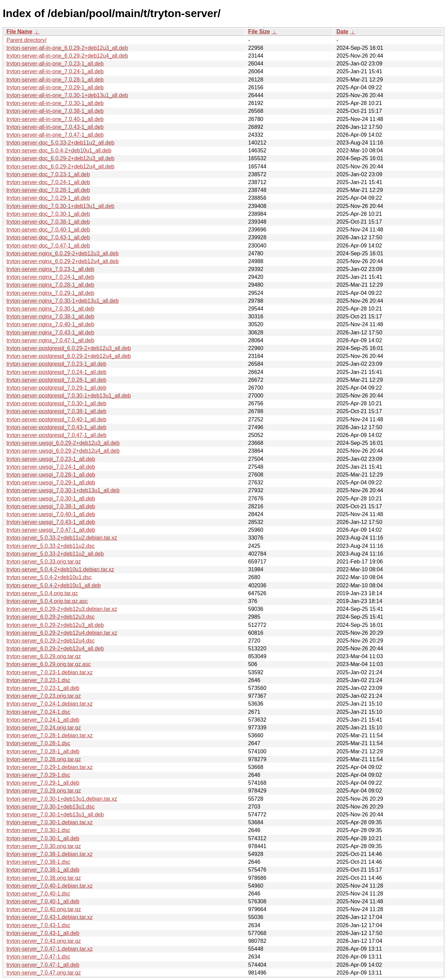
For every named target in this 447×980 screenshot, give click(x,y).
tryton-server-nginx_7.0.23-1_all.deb (50, 269)
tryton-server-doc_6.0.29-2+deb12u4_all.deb (60, 167)
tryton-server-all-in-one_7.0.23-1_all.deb (55, 64)
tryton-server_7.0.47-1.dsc (38, 957)
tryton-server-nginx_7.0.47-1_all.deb (50, 340)
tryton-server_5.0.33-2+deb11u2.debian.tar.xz (62, 538)
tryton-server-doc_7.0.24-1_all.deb (48, 182)
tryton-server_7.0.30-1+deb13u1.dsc (51, 807)
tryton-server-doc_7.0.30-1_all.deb (48, 214)
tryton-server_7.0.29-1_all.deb (43, 783)
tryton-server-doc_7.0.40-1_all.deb (48, 230)
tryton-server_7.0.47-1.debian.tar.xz (50, 949)
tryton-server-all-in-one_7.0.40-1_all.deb (55, 119)
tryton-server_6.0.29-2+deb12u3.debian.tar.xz (62, 609)
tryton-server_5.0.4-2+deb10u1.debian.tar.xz (60, 569)
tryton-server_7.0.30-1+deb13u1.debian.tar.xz (62, 799)
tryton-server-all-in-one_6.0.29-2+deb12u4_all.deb (67, 56)
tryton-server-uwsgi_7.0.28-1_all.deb (51, 475)
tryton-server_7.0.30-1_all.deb (43, 838)
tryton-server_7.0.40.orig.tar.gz (44, 909)
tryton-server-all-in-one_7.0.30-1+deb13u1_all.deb (67, 95)
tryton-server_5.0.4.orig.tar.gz (42, 593)
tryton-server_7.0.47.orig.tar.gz (44, 973)
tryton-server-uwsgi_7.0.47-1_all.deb (51, 530)
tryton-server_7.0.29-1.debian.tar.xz (50, 767)
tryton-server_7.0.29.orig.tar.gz (44, 791)
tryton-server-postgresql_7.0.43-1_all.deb (56, 427)
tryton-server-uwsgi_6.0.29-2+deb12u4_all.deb (63, 451)
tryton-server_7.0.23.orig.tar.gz (44, 696)
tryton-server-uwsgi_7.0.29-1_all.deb (51, 483)
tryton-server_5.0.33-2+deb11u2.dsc (51, 546)
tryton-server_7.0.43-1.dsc (38, 925)
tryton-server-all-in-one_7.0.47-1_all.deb (55, 135)
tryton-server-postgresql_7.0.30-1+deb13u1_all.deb (69, 396)
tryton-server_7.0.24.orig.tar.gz (44, 728)
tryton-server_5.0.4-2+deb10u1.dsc (49, 577)
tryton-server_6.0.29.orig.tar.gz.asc (49, 664)
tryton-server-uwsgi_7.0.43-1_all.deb (51, 522)
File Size (259, 32)
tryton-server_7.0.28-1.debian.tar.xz (50, 735)
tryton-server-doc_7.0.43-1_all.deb (48, 237)
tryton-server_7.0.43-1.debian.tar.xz (50, 917)
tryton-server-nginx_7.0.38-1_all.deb (50, 316)
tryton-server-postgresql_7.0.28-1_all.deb (56, 380)
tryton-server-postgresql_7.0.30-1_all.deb (56, 403)
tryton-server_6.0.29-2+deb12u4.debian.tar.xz (62, 633)
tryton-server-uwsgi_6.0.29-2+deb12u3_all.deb (63, 443)
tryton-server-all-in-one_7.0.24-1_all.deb (55, 71)
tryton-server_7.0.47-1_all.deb (43, 965)
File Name (19, 32)
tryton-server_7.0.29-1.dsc (38, 775)
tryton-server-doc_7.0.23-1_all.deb (48, 174)
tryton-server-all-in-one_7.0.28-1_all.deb (55, 80)
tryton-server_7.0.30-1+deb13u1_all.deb (55, 815)
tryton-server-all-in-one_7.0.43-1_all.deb (55, 127)
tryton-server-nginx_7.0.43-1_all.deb (50, 333)
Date (342, 32)
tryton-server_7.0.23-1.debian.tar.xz (50, 672)
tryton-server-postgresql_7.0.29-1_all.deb (56, 388)
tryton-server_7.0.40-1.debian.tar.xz (50, 886)
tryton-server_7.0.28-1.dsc (38, 743)
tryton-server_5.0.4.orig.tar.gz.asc (47, 601)
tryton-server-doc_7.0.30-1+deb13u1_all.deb (60, 206)
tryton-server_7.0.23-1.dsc (38, 680)
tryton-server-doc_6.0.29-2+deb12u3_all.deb (60, 158)
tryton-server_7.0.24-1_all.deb (43, 720)
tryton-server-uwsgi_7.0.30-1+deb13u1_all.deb (63, 490)
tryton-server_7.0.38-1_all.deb (43, 870)
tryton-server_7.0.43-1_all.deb (43, 933)
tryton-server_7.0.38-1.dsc (38, 862)
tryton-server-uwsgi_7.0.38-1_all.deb (51, 506)
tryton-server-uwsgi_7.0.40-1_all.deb (51, 514)
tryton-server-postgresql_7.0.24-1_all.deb (56, 372)
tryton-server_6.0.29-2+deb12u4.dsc (51, 641)
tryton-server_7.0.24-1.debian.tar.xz (50, 704)
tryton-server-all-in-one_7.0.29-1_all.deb (55, 87)
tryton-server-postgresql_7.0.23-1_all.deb (56, 364)
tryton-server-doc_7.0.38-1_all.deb (48, 222)
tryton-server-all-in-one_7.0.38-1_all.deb (55, 111)
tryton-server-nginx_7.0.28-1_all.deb (50, 285)
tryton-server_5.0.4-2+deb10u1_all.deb (54, 585)
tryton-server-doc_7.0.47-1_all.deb (48, 246)
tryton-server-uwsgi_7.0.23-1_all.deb (51, 459)
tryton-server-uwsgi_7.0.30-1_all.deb (51, 499)
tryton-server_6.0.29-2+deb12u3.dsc (51, 617)
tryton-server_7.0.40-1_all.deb (43, 901)
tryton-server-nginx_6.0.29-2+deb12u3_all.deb (63, 253)
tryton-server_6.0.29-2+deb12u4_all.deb (55, 649)
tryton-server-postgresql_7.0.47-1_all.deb (56, 435)
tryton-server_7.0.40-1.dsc (38, 894)
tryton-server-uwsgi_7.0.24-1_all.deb (51, 467)
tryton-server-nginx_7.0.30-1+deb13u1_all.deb (63, 301)
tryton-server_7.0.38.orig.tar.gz (44, 878)
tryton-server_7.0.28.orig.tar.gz (44, 759)
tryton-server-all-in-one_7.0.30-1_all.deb (55, 103)
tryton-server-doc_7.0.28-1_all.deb (48, 190)
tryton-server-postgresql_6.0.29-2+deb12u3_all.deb (69, 348)
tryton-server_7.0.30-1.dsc (38, 830)
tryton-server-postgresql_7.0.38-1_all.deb (56, 411)
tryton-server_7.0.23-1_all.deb (43, 688)
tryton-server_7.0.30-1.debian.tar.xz (50, 822)
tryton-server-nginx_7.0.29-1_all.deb (50, 293)
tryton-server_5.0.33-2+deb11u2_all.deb (55, 554)
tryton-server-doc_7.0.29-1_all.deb (48, 198)
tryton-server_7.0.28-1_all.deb (43, 751)
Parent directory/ (26, 40)
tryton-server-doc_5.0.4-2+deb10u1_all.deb (59, 150)
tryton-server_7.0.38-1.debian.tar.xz (50, 854)
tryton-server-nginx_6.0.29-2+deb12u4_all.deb (63, 261)
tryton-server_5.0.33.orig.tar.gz (44, 562)
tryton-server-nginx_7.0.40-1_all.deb (50, 324)
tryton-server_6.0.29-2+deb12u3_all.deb (55, 625)
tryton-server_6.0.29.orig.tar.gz (44, 656)
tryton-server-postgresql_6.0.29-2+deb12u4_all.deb (69, 356)
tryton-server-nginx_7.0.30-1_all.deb (50, 309)
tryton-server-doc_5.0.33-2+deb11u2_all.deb (60, 143)
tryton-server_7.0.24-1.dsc (38, 712)
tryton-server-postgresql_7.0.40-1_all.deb (56, 419)
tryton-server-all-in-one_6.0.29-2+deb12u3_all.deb (67, 48)
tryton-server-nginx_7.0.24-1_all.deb (50, 277)
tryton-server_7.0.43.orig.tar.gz (44, 941)
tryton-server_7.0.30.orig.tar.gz (44, 846)
